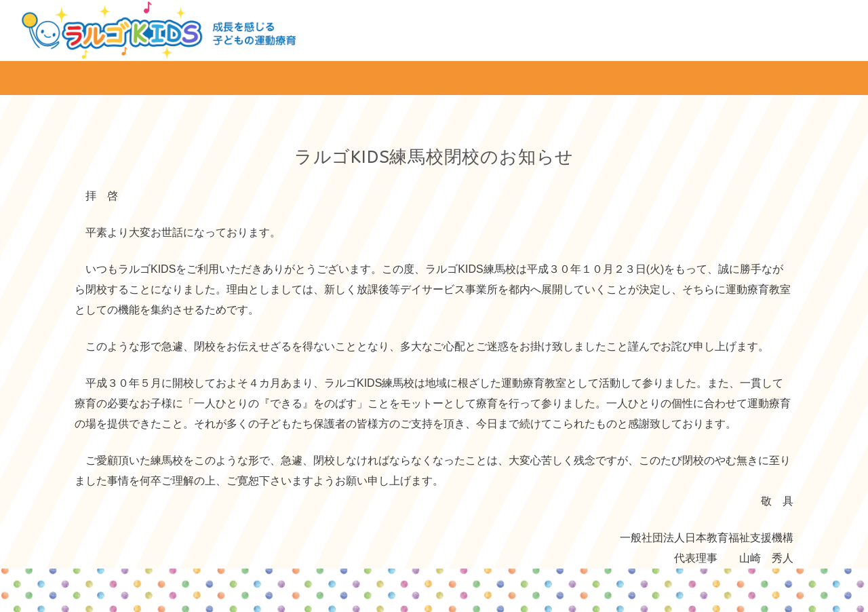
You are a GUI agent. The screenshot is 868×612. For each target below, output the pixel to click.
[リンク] (159, 31)
